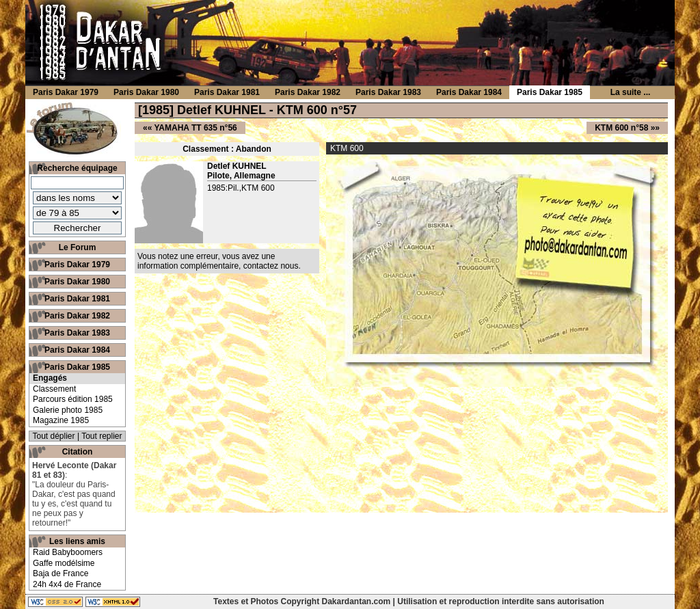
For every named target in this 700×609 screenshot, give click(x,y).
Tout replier (102, 436)
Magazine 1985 (61, 420)
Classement (54, 389)
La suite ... (631, 92)
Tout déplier (54, 436)
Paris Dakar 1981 (77, 299)
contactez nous (271, 266)
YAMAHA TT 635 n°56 (195, 128)
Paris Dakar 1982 (77, 316)
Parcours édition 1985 (73, 399)
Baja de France (60, 573)
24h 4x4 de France (67, 584)
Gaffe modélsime (64, 563)
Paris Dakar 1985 (77, 367)
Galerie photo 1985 (68, 410)
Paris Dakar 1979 (77, 265)
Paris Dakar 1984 (77, 350)
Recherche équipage (77, 168)
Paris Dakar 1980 (77, 282)
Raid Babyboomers (68, 552)
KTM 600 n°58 (621, 128)
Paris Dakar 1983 (77, 333)
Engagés (50, 378)
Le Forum (78, 247)
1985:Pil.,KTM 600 (241, 188)
